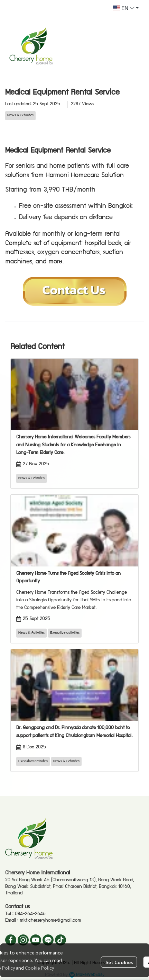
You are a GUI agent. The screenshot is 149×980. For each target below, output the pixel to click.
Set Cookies (119, 962)
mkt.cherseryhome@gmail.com (50, 921)
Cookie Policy (39, 968)
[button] (126, 8)
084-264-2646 (30, 914)
